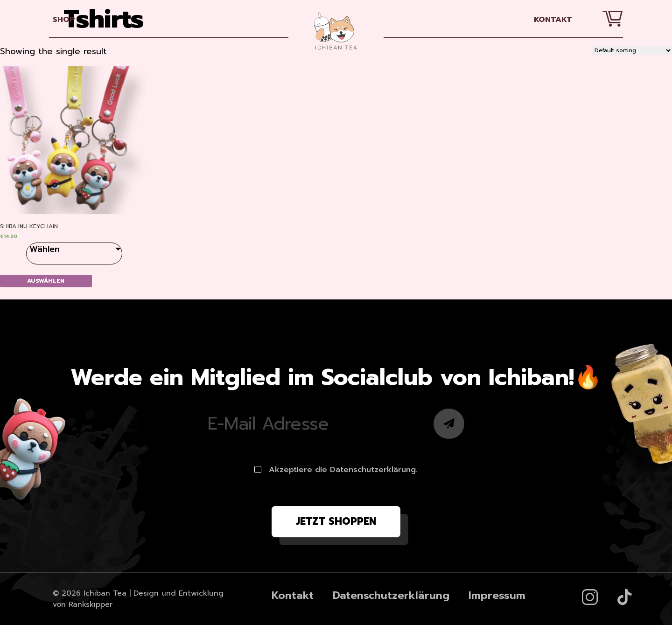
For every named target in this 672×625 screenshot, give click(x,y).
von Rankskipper (83, 604)
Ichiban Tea (105, 593)
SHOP (64, 19)
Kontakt (553, 19)
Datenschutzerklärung (391, 595)
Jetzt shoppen (336, 521)
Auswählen (46, 281)
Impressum (497, 595)
